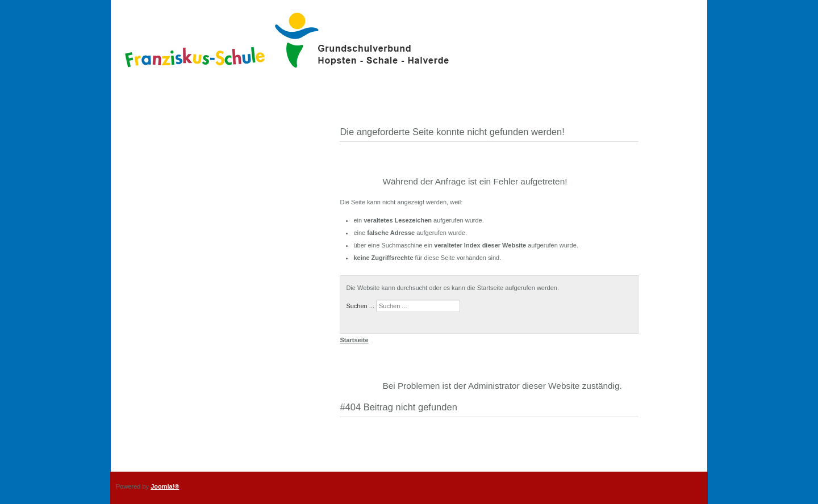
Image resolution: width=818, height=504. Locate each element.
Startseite (354, 340)
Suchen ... (360, 306)
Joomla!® (165, 486)
